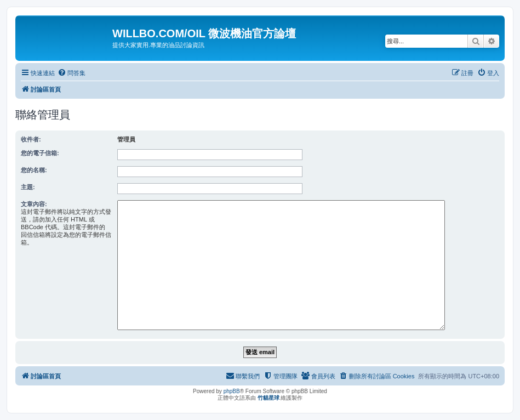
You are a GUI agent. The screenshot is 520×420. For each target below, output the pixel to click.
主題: (28, 187)
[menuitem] (72, 73)
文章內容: (34, 204)
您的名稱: (34, 170)
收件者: (31, 139)
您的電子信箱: (40, 153)
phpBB (232, 391)
